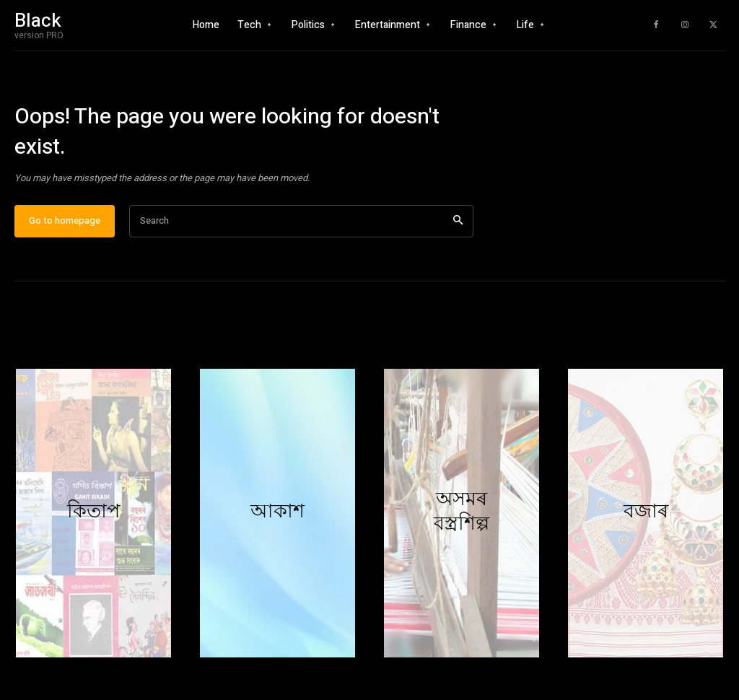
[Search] (458, 229)
